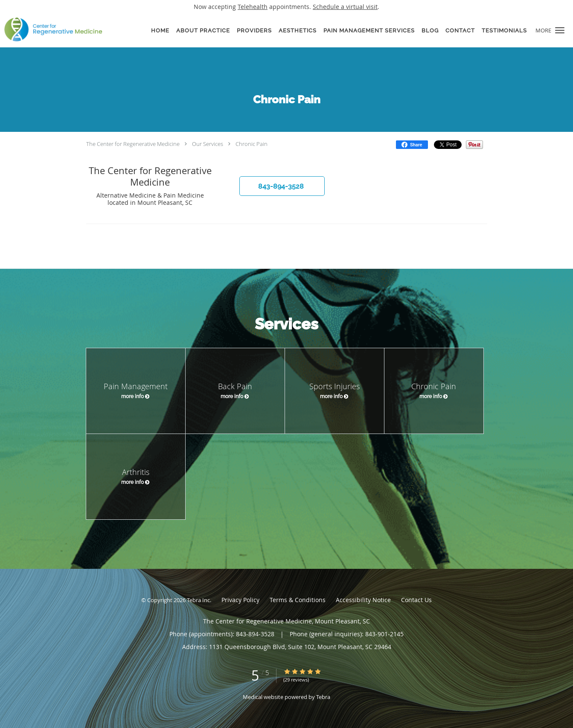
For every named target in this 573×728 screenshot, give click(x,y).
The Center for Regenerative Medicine (133, 144)
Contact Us (416, 600)
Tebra (323, 697)
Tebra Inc (198, 600)
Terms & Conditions (298, 600)
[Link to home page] (51, 29)
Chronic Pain (252, 144)
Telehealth (253, 7)
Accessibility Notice (363, 600)
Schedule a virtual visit (345, 7)
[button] (560, 30)
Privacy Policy (240, 600)
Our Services (208, 144)
